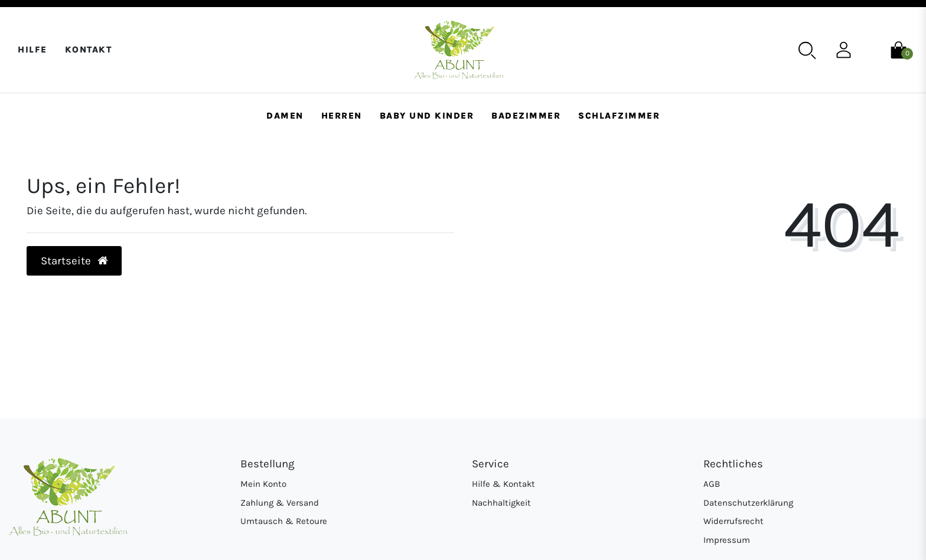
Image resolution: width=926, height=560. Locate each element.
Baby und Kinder (427, 116)
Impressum (727, 540)
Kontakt (89, 50)
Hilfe (32, 50)
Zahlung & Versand (280, 503)
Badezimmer (526, 116)
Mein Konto (263, 484)
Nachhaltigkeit (501, 503)
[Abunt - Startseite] (459, 50)
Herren (342, 116)
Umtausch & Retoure (284, 521)
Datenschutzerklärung (748, 503)
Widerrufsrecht (733, 521)
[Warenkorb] (899, 49)
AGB (712, 484)
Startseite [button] (74, 261)
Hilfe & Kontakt (503, 484)
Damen (285, 116)
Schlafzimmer (619, 116)
